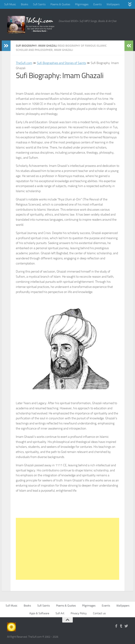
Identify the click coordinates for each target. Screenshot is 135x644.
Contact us (99, 613)
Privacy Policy (79, 613)
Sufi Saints (39, 4)
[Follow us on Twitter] (126, 626)
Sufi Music (10, 4)
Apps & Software (39, 613)
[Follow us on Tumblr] (121, 626)
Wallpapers (113, 4)
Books (25, 4)
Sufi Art (60, 613)
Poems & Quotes (60, 4)
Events (97, 4)
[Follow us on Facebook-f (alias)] (116, 626)
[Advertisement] (67, 549)
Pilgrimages (82, 4)
